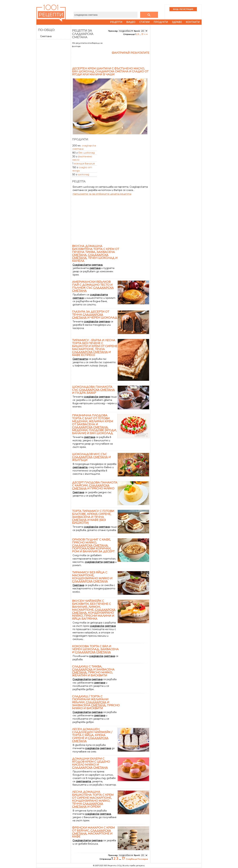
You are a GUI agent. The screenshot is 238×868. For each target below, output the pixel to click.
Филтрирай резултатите (131, 53)
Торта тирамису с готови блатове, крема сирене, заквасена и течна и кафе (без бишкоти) (93, 517)
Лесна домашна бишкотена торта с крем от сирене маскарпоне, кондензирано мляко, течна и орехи (93, 799)
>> (147, 34)
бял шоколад (86, 153)
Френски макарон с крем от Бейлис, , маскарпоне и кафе (93, 832)
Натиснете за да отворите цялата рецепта (102, 194)
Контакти (193, 22)
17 (142, 34)
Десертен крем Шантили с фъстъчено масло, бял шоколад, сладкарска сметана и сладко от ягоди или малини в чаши (110, 71)
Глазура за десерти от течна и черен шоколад (95, 315)
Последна (143, 859)
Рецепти (116, 22)
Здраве (177, 22)
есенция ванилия (84, 164)
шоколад (83, 174)
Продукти (161, 22)
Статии (144, 22)
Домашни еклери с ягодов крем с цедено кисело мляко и (91, 763)
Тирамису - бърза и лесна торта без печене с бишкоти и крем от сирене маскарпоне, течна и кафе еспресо (95, 348)
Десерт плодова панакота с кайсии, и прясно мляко (95, 485)
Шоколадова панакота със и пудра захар (93, 390)
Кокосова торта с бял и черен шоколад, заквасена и (95, 649)
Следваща (132, 859)
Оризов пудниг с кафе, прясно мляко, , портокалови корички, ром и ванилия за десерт (93, 545)
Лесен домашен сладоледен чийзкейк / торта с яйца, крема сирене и (92, 735)
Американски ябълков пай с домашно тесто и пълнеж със (93, 286)
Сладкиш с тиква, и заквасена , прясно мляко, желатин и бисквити (93, 671)
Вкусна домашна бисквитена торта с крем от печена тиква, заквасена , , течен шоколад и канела (96, 253)
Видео (131, 22)
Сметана (46, 36)
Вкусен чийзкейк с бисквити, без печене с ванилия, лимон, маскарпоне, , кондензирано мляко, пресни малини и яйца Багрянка (94, 610)
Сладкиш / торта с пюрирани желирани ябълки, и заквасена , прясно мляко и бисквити (96, 702)
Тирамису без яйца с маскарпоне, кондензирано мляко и (92, 577)
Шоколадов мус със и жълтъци (91, 457)
